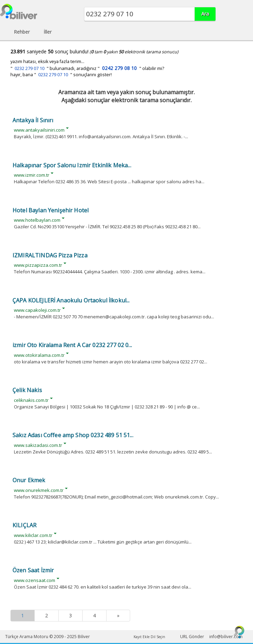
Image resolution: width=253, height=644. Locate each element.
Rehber (22, 32)
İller (48, 32)
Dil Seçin (158, 637)
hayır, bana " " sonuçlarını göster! (61, 75)
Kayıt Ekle (142, 637)
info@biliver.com (226, 637)
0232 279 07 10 (29, 68)
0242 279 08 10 (119, 68)
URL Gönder (192, 637)
